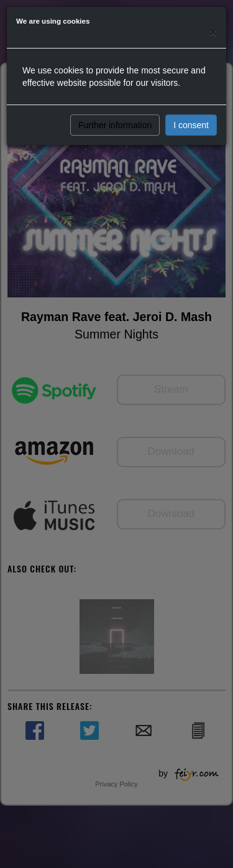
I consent (191, 125)
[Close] (213, 32)
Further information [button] (115, 125)
